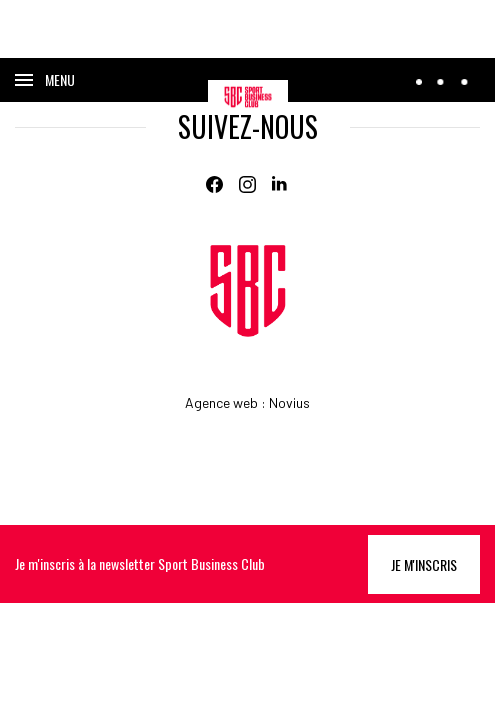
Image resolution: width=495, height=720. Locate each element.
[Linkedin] (280, 184)
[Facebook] (214, 184)
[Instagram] (247, 184)
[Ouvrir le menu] (45, 80)
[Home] (248, 291)
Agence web (221, 402)
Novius (289, 402)
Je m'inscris (424, 564)
